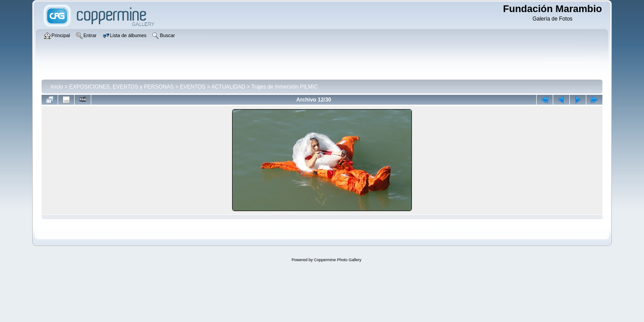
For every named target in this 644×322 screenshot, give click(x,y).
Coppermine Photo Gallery (338, 260)
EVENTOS (193, 87)
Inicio (57, 87)
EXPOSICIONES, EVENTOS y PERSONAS (122, 87)
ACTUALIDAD (228, 87)
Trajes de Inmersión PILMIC (285, 87)
